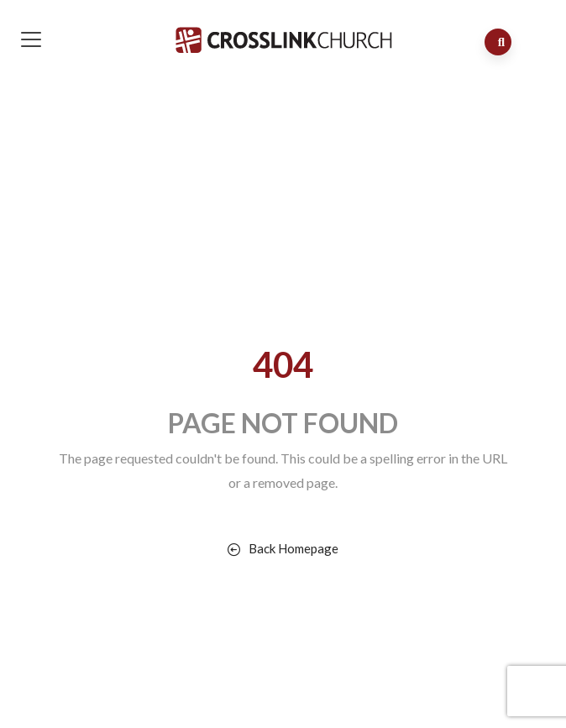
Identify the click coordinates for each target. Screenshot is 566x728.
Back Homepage (283, 548)
